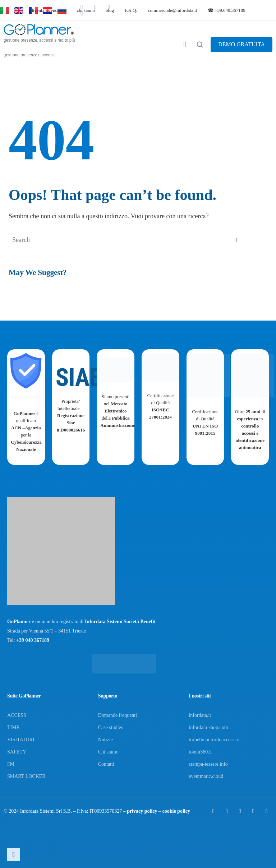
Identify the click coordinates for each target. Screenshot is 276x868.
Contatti (106, 764)
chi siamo (86, 10)
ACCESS (17, 715)
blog (110, 10)
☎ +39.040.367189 (227, 10)
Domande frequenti (118, 715)
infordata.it (200, 715)
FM (11, 764)
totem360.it (200, 752)
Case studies (111, 727)
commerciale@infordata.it (173, 10)
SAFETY (17, 752)
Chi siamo (108, 752)
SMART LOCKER (26, 776)
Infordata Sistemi (38, 811)
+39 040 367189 (33, 640)
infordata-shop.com (208, 727)
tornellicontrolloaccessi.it (214, 740)
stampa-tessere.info (208, 764)
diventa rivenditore (48, 10)
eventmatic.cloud (206, 776)
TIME (13, 727)
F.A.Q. (131, 10)
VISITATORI (21, 740)
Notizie (105, 740)
